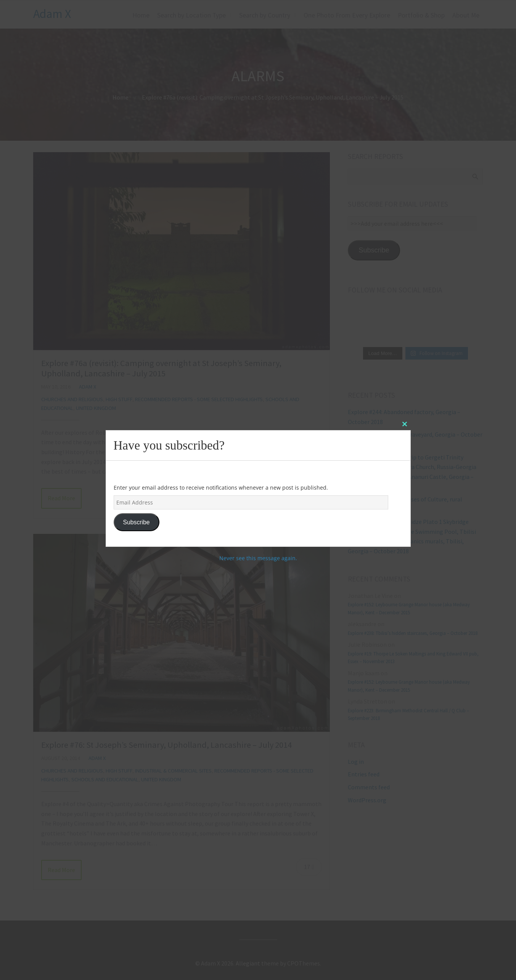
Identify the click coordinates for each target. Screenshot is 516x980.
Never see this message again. (258, 558)
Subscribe (136, 522)
